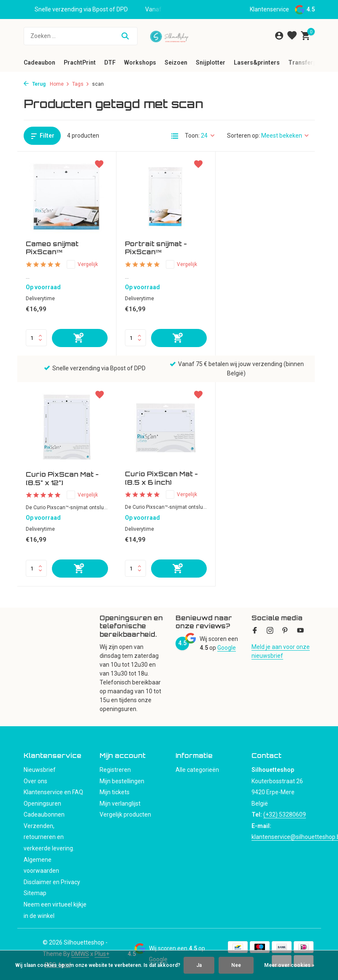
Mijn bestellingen (122, 781)
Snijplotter (211, 62)
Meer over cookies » (289, 965)
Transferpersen (310, 62)
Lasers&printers (257, 62)
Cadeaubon (39, 62)
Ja (199, 965)
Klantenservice (269, 9)
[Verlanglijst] (292, 36)
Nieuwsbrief (40, 770)
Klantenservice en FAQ (53, 792)
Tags (81, 84)
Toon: (192, 136)
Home (60, 84)
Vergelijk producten (125, 814)
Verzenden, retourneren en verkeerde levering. (49, 837)
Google (227, 648)
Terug (35, 84)
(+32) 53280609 (285, 814)
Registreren (115, 770)
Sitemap (35, 893)
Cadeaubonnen (44, 814)
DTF (110, 62)
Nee (236, 965)
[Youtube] (300, 631)
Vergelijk (82, 264)
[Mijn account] (279, 36)
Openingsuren (42, 804)
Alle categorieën (197, 770)
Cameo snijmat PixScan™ (52, 248)
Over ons (35, 781)
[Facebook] (255, 631)
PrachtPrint (80, 62)
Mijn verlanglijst (120, 804)
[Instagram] (270, 631)
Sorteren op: (243, 136)
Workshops (140, 62)
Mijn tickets (115, 792)
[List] (175, 136)
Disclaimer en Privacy (52, 882)
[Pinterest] (285, 631)
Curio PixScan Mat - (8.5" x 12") (261, 248)
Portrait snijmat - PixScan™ (156, 248)
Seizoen (176, 62)
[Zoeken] (81, 36)
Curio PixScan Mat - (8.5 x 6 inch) (62, 479)
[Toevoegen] (80, 338)
